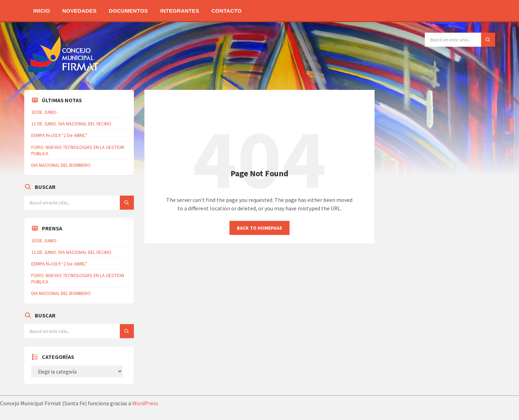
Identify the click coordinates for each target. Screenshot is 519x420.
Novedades (79, 11)
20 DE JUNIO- (44, 112)
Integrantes (180, 11)
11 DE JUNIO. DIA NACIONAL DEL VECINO (71, 124)
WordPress (145, 403)
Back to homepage (259, 228)
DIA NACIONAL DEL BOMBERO (61, 165)
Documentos (128, 11)
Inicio (42, 11)
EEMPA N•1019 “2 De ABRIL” (59, 135)
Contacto (227, 11)
